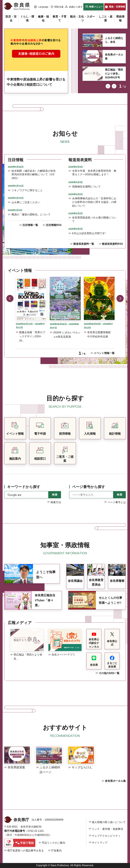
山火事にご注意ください (26, 202)
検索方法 (56, 502)
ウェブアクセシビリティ (106, 836)
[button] (41, 7)
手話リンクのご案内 (53, 843)
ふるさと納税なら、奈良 (114, 40)
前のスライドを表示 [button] (108, 86)
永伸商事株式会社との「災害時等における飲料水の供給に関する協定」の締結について (94, 202)
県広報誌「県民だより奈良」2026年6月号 (114, 74)
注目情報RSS (54, 225)
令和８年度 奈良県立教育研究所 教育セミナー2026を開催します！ (94, 173)
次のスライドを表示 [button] (114, 86)
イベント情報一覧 (104, 353)
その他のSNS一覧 (109, 673)
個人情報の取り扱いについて (109, 822)
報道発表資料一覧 (84, 244)
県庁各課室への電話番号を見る (26, 851)
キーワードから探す (24, 487)
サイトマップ (100, 843)
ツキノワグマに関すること (27, 190)
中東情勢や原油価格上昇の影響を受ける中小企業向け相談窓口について (36, 82)
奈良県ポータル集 (114, 57)
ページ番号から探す (89, 487)
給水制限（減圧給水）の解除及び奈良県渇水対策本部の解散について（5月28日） (34, 174)
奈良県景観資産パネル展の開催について (94, 219)
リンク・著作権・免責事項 (107, 829)
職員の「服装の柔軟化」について (31, 214)
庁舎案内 (56, 851)
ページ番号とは (117, 502)
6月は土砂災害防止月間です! (89, 233)
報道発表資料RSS (112, 244)
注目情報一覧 (30, 225)
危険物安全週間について (86, 187)
